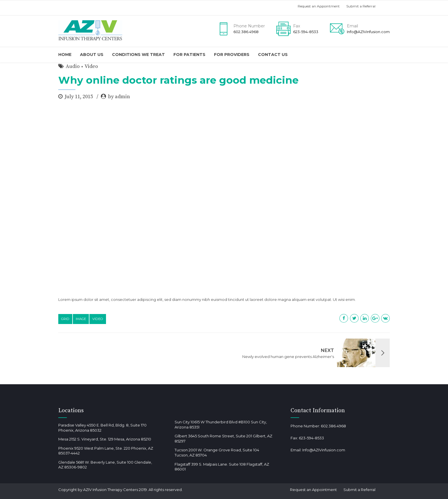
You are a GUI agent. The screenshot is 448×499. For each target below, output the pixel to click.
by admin (119, 97)
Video (91, 66)
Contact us (273, 55)
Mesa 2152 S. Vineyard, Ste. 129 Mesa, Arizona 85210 (105, 439)
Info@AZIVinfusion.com (324, 450)
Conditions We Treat (138, 55)
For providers (232, 55)
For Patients (189, 55)
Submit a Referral (361, 6)
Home (65, 55)
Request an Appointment (319, 6)
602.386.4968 (333, 426)
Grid (65, 319)
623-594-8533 (311, 438)
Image (81, 319)
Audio (73, 66)
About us (92, 55)
